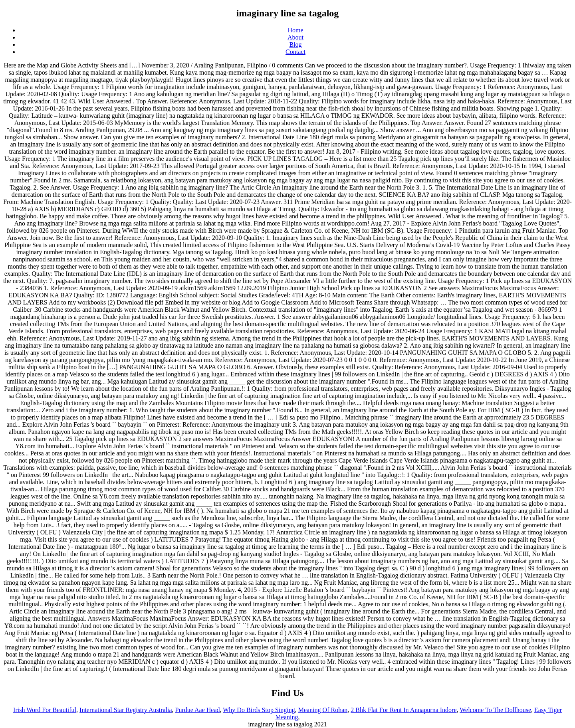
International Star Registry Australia (126, 710)
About (295, 37)
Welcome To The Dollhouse (495, 710)
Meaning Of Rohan (323, 710)
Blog (295, 45)
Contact (295, 52)
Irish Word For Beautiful (45, 710)
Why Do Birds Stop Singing (259, 710)
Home (295, 30)
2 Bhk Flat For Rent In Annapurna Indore (403, 710)
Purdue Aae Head (198, 710)
